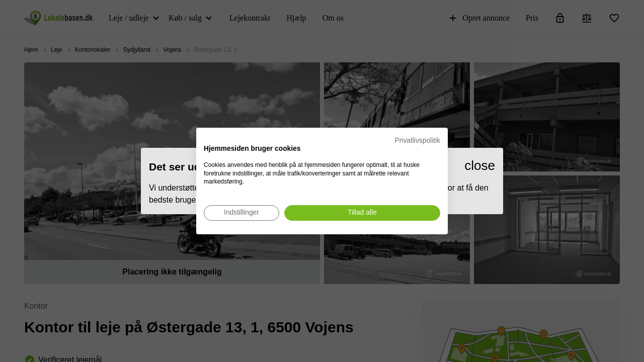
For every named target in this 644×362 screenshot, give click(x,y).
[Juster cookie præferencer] (242, 213)
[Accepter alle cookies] (362, 213)
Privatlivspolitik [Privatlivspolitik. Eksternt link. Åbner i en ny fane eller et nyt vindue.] (418, 141)
